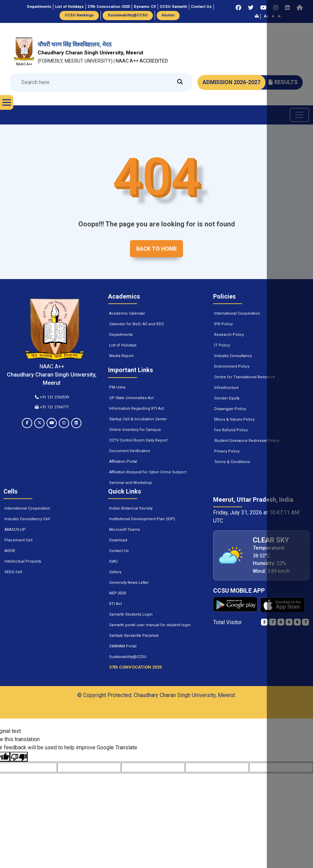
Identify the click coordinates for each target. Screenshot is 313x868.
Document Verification (130, 451)
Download (118, 540)
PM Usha (117, 387)
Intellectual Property (23, 561)
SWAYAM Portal (123, 646)
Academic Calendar (127, 313)
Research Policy (229, 335)
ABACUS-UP (15, 530)
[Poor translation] (19, 757)
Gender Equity (227, 398)
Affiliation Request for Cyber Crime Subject (148, 472)
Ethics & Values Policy (234, 419)
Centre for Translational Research (245, 377)
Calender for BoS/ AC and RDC (136, 324)
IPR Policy (223, 324)
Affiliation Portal (123, 462)
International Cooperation (237, 313)
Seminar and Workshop (131, 483)
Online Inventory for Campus (135, 430)
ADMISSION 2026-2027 (231, 82)
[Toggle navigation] (299, 115)
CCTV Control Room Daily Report (138, 440)
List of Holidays (123, 345)
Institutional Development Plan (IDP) (142, 519)
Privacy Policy (227, 451)
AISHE (10, 551)
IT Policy (222, 345)
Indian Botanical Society (131, 508)
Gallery (115, 572)
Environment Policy (232, 366)
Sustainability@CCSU (128, 657)
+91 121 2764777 (52, 407)
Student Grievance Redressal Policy (247, 441)
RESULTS (283, 82)
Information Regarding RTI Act (136, 409)
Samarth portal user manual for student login (150, 625)
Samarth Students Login (131, 614)
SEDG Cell (13, 572)
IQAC (113, 561)
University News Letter (129, 583)
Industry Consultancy (233, 356)
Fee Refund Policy (231, 430)
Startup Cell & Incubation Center (138, 419)
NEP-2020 (118, 593)
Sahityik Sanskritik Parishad (134, 636)
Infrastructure (226, 388)
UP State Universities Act (131, 398)
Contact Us (119, 551)
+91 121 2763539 (52, 397)
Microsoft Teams (125, 530)
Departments (121, 335)
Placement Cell (18, 540)
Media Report (121, 356)
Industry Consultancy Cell (27, 519)
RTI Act (115, 604)
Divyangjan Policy (230, 409)
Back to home (156, 249)
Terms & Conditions (232, 462)
